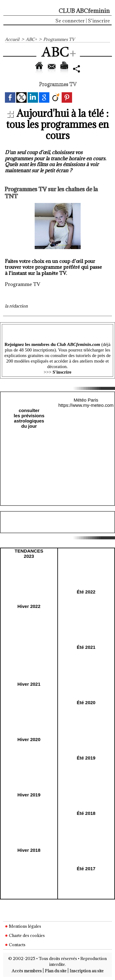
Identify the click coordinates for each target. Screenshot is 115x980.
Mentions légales (23, 926)
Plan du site (56, 971)
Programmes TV (59, 39)
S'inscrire (99, 21)
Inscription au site (87, 971)
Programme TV (23, 284)
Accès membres (27, 971)
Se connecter (70, 21)
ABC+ (31, 39)
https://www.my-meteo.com (86, 405)
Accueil (12, 39)
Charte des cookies (25, 935)
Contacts (15, 945)
